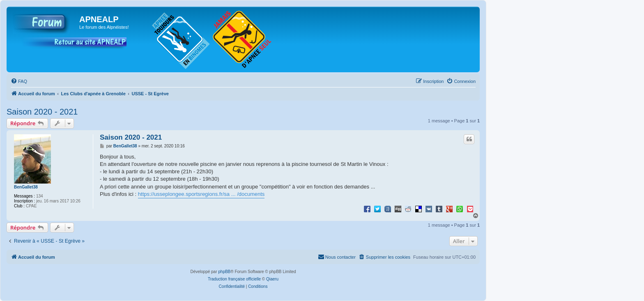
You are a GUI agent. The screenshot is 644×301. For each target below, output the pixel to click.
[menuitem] (19, 81)
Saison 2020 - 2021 (42, 112)
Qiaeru (272, 279)
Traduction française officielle (234, 279)
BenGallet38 (26, 187)
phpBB (224, 272)
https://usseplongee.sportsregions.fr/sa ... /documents (201, 194)
